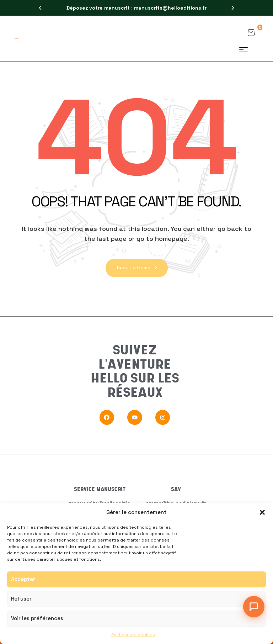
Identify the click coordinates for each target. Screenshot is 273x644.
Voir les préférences (37, 618)
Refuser (21, 599)
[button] (262, 512)
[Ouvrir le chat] (254, 607)
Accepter (23, 579)
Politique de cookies (133, 635)
